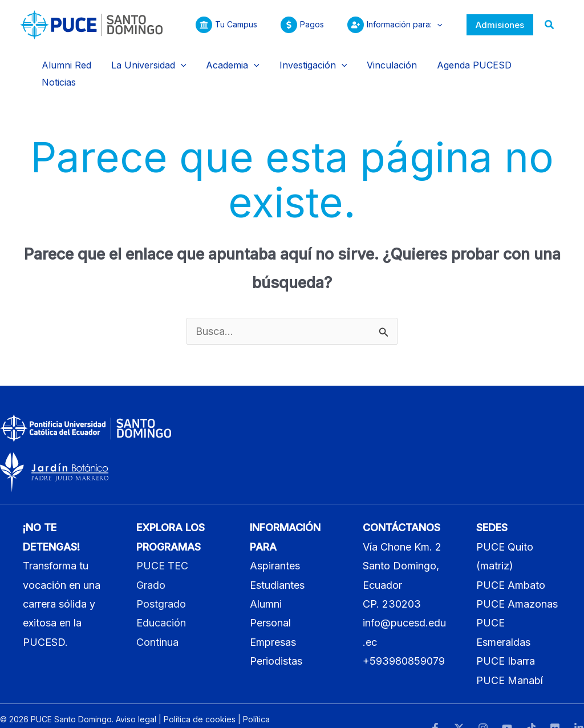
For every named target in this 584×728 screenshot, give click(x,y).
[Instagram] (483, 706)
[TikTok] (531, 706)
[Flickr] (555, 706)
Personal (270, 601)
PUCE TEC (162, 544)
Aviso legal (136, 697)
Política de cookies (200, 697)
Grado (151, 563)
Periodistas (276, 639)
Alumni (266, 582)
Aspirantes (275, 544)
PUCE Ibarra (506, 639)
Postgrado (161, 582)
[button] (435, 25)
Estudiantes (277, 563)
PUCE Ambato (511, 563)
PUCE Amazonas (517, 582)
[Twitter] (459, 706)
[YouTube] (507, 706)
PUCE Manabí (510, 658)
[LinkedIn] (579, 706)
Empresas (273, 620)
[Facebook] (435, 706)
